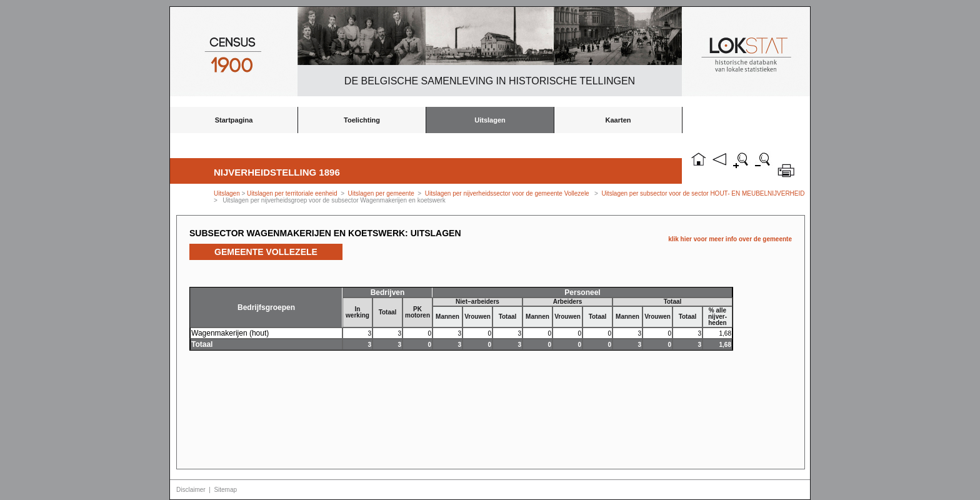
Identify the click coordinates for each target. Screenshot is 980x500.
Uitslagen (490, 120)
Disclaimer (191, 490)
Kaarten (618, 120)
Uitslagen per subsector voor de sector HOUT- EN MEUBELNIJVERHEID (703, 193)
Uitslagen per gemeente (381, 193)
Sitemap (225, 490)
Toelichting (362, 120)
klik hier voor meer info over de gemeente (730, 239)
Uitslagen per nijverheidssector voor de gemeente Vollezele (507, 193)
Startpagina (234, 120)
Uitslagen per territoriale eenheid (293, 193)
